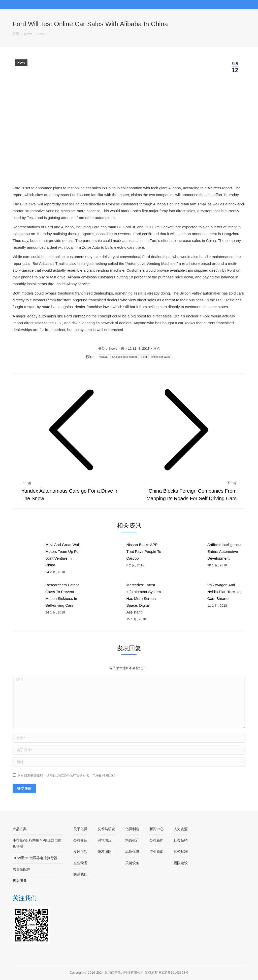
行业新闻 (156, 852)
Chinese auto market (124, 357)
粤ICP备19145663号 (173, 973)
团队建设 (181, 863)
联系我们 (80, 874)
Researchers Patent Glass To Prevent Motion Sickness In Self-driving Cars (62, 595)
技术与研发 (106, 829)
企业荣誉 (80, 863)
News (21, 63)
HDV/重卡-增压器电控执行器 (35, 858)
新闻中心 (156, 829)
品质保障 (132, 852)
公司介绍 (80, 840)
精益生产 (132, 840)
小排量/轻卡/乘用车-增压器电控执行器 (37, 843)
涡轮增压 (105, 840)
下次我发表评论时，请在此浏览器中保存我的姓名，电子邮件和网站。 (68, 775)
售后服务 (20, 881)
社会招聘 (181, 840)
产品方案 (20, 829)
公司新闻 (156, 840)
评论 (156, 349)
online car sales (161, 357)
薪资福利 (181, 852)
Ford (144, 357)
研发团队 (105, 852)
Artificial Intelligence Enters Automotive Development (224, 551)
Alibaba (103, 357)
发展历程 (80, 852)
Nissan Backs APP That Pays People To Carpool (144, 551)
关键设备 (132, 863)
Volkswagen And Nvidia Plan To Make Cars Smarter (224, 592)
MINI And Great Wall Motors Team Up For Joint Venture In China (62, 555)
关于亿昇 (80, 829)
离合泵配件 (21, 869)
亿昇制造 (132, 829)
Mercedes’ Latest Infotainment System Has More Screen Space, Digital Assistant (143, 598)
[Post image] (26, 553)
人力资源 (181, 829)
